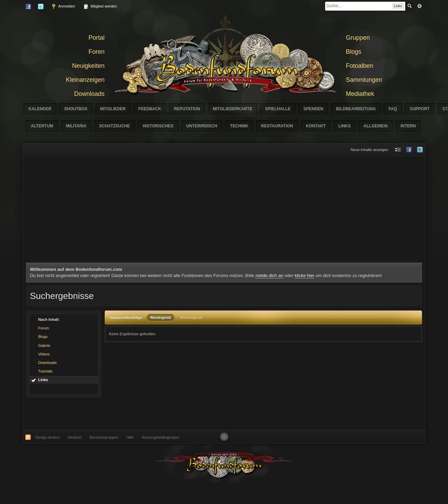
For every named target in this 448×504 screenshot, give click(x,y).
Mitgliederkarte (233, 109)
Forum (43, 328)
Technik (239, 126)
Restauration (277, 126)
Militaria (76, 126)
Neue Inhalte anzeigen (369, 150)
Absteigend (161, 317)
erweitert (420, 6)
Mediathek (360, 94)
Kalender (40, 109)
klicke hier (305, 275)
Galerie (44, 345)
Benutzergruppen (104, 437)
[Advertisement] (224, 211)
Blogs (354, 52)
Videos (44, 354)
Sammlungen (364, 80)
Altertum (42, 126)
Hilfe (130, 437)
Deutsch (75, 437)
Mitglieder (113, 109)
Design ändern (48, 437)
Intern (408, 126)
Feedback (150, 109)
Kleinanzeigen (85, 80)
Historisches (158, 126)
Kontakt (316, 126)
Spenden (313, 109)
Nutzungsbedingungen (161, 437)
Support (420, 109)
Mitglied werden (100, 7)
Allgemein (376, 126)
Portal (96, 38)
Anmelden (63, 7)
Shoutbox (76, 109)
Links (345, 126)
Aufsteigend (191, 317)
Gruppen (358, 38)
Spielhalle (278, 109)
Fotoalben (360, 66)
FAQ (393, 109)
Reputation (187, 109)
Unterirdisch (202, 126)
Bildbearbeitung (356, 109)
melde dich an (269, 275)
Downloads (89, 94)
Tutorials (45, 371)
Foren (96, 52)
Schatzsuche (115, 126)
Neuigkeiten (88, 66)
